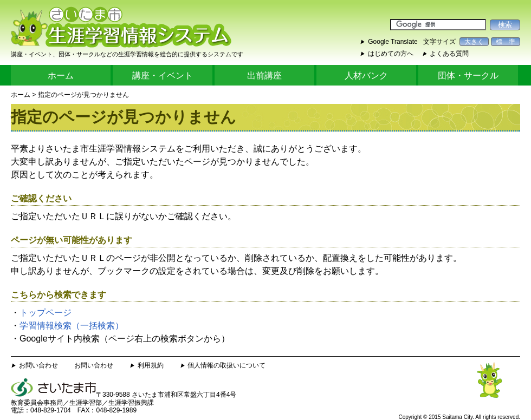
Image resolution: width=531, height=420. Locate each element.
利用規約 (151, 365)
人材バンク (366, 76)
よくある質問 (449, 54)
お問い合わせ (38, 365)
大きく (474, 42)
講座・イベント (163, 76)
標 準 (506, 42)
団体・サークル (468, 76)
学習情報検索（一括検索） (72, 326)
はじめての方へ (391, 54)
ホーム (61, 76)
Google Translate (393, 42)
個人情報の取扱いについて (226, 365)
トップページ (46, 313)
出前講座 (264, 76)
